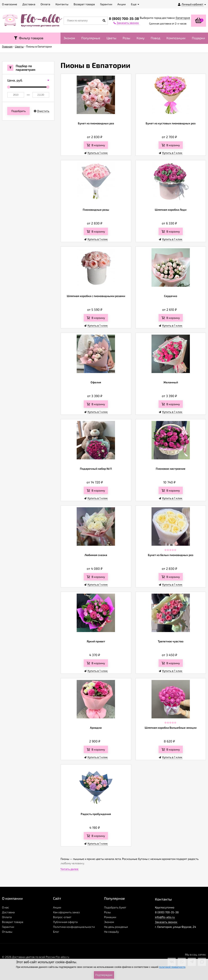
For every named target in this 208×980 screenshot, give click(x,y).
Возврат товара (13, 922)
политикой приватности (172, 967)
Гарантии (8, 927)
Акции (57, 907)
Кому (141, 38)
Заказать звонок (166, 922)
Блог (56, 932)
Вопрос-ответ (62, 917)
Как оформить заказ (66, 912)
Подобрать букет (115, 907)
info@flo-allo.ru (165, 917)
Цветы (111, 38)
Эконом (69, 38)
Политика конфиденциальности (74, 927)
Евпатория (183, 18)
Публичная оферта (65, 922)
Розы (126, 38)
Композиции (176, 38)
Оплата (7, 917)
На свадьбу (111, 932)
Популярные (91, 38)
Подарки (198, 38)
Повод (155, 38)
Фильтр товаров (29, 38)
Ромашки (110, 917)
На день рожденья (116, 927)
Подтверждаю (104, 975)
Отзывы (7, 932)
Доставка (8, 912)
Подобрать (18, 111)
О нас (6, 907)
